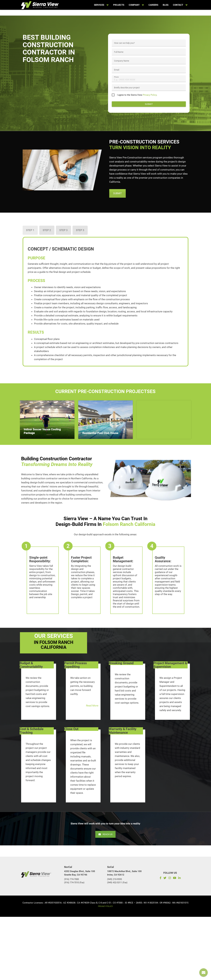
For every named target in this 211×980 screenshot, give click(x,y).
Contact (180, 5)
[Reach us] (204, 973)
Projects (119, 5)
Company (136, 5)
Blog (166, 5)
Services (101, 5)
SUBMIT (117, 194)
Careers (153, 5)
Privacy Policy (150, 96)
